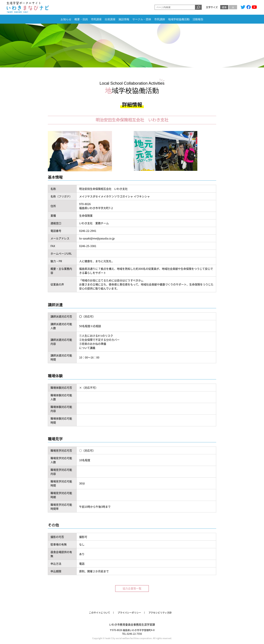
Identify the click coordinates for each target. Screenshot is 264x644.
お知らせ (66, 19)
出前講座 (110, 19)
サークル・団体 (142, 19)
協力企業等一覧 (132, 588)
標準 (224, 7)
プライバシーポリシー (129, 612)
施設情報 (124, 19)
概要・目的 (81, 19)
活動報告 (198, 19)
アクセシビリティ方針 (160, 612)
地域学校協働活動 (179, 19)
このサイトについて (100, 612)
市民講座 (96, 19)
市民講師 (160, 19)
